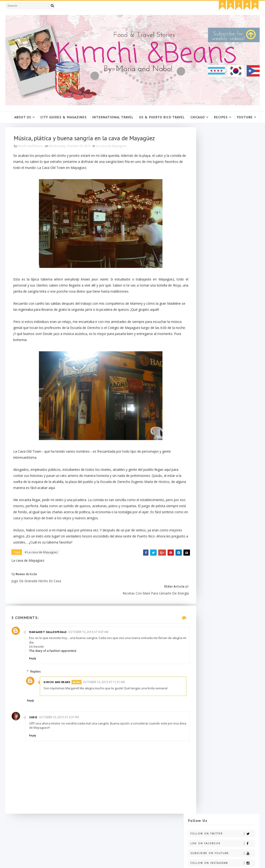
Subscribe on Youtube (223, 167)
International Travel (113, 117)
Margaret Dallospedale (49, 635)
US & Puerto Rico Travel (162, 117)
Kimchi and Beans (61, 685)
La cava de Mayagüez (112, 147)
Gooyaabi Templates (80, 860)
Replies (40, 675)
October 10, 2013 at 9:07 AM (89, 635)
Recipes (221, 117)
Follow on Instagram (223, 177)
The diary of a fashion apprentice (54, 654)
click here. (212, 242)
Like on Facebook (223, 157)
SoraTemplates (32, 860)
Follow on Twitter (223, 148)
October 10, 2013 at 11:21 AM (108, 685)
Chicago (198, 117)
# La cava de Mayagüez (42, 567)
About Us (23, 117)
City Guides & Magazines (64, 117)
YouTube (245, 117)
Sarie (34, 725)
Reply (34, 662)
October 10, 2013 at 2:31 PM (60, 725)
